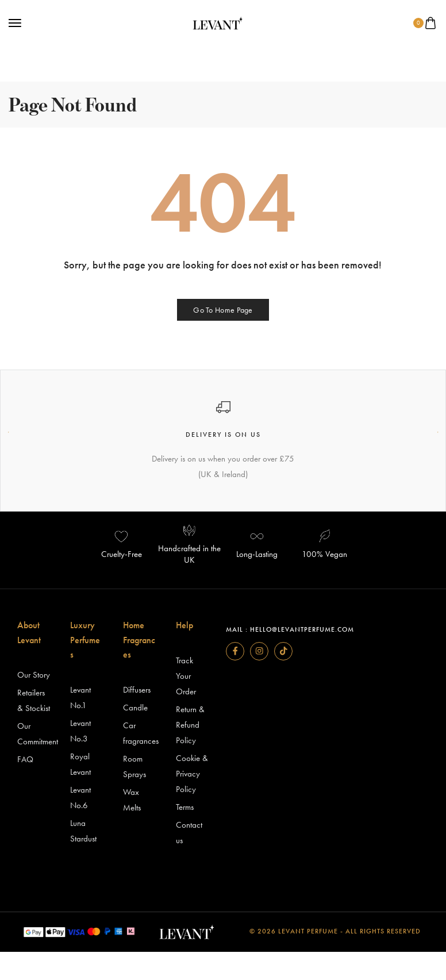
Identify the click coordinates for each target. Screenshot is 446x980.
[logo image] (218, 22)
